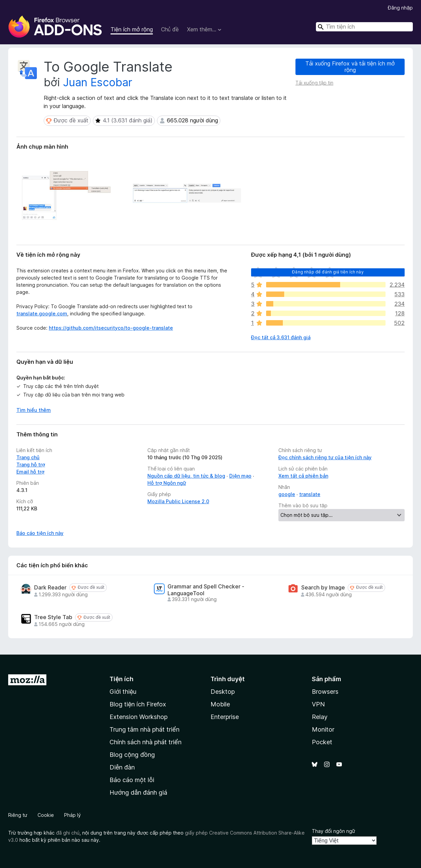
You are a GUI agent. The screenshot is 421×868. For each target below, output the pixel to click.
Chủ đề (170, 29)
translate (310, 494)
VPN (318, 704)
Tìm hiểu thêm (34, 410)
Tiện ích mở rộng (132, 29)
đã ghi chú (68, 833)
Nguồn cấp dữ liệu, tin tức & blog (186, 476)
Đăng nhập (400, 8)
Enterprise (225, 717)
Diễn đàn (122, 767)
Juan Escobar (98, 82)
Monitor (323, 729)
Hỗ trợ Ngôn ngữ (167, 483)
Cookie (46, 815)
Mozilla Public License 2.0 (178, 501)
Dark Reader (50, 588)
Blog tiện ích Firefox (138, 704)
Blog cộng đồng (132, 755)
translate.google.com (42, 313)
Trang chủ (28, 457)
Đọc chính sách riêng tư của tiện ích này (325, 457)
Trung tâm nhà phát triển (144, 729)
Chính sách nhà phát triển (146, 742)
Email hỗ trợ (30, 472)
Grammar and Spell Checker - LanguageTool (206, 590)
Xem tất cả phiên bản (303, 476)
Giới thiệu (123, 692)
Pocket (322, 742)
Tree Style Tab (53, 617)
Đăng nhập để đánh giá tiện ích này (328, 272)
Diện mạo (240, 476)
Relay (320, 717)
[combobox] (364, 27)
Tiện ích (121, 679)
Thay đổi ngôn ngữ (333, 831)
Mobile (220, 704)
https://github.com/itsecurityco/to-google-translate (111, 328)
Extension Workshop (139, 717)
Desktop (223, 692)
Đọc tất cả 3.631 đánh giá (281, 337)
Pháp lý (72, 815)
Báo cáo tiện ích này (40, 533)
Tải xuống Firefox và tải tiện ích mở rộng (350, 67)
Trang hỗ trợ (31, 465)
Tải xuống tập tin (314, 83)
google (287, 494)
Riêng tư (18, 815)
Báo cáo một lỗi (132, 780)
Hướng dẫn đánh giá (138, 792)
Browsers (325, 692)
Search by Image (323, 588)
